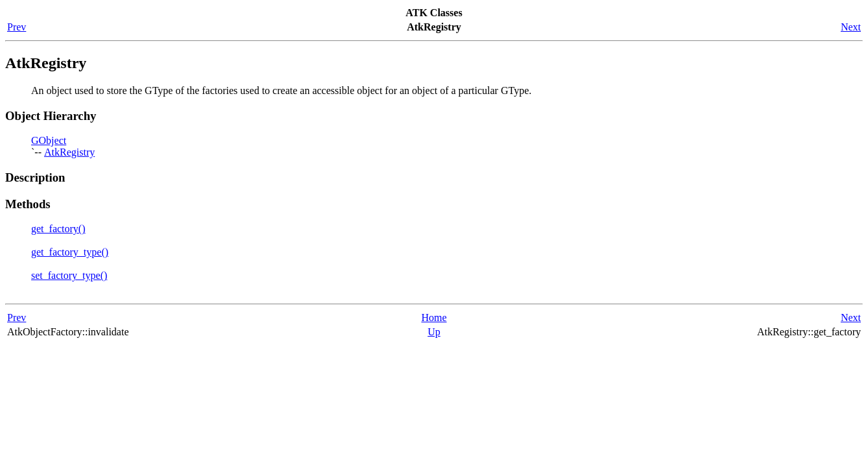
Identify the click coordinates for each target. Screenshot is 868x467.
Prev (17, 27)
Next (851, 27)
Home (434, 317)
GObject (49, 140)
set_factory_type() (69, 275)
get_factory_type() (70, 252)
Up (434, 332)
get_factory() (58, 229)
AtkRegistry (69, 152)
